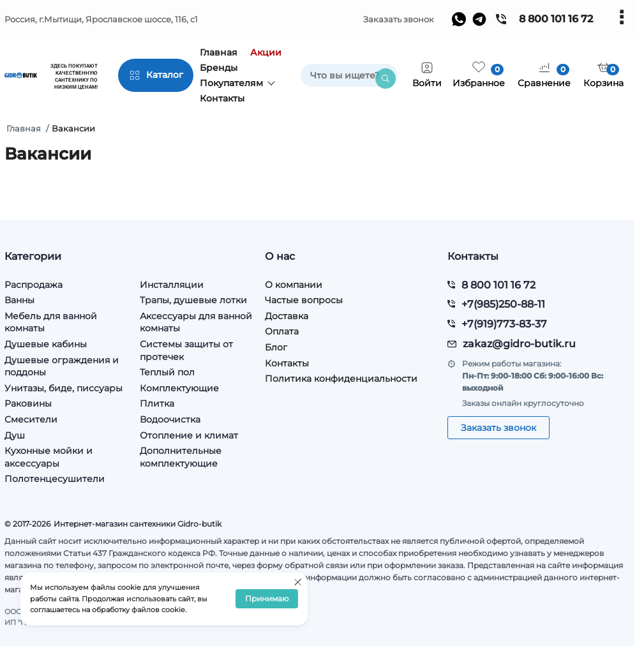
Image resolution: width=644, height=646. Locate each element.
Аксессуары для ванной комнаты (196, 322)
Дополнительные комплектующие (181, 457)
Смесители (31, 419)
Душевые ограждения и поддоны (62, 366)
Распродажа (34, 285)
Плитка (157, 403)
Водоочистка (170, 419)
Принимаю (267, 599)
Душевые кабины (46, 344)
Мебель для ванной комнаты (51, 322)
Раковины (28, 403)
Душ (15, 435)
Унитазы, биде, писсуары (64, 388)
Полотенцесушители (55, 479)
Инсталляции (172, 285)
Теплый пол (167, 372)
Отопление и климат (189, 435)
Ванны (19, 300)
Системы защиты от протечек (186, 350)
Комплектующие (179, 388)
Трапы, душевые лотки (193, 300)
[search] (349, 75)
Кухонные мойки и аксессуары (49, 457)
